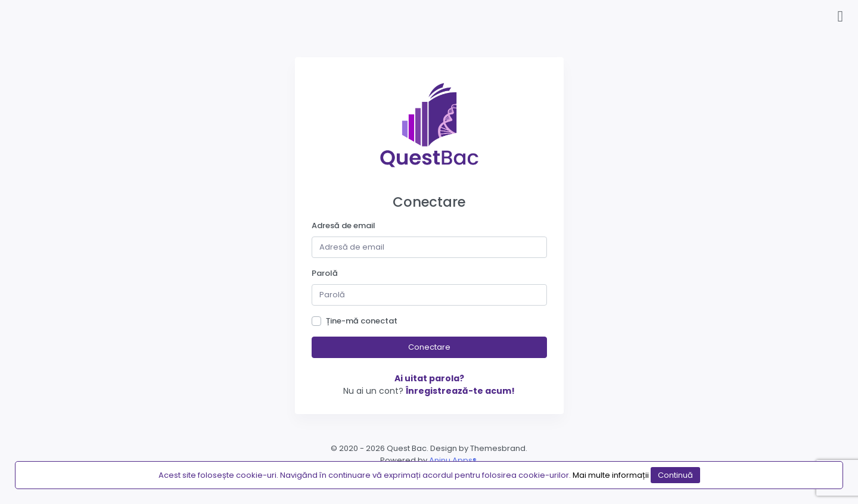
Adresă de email (343, 225)
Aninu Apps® (453, 460)
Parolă (325, 273)
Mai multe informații (611, 475)
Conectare (429, 347)
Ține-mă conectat (362, 321)
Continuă (675, 475)
